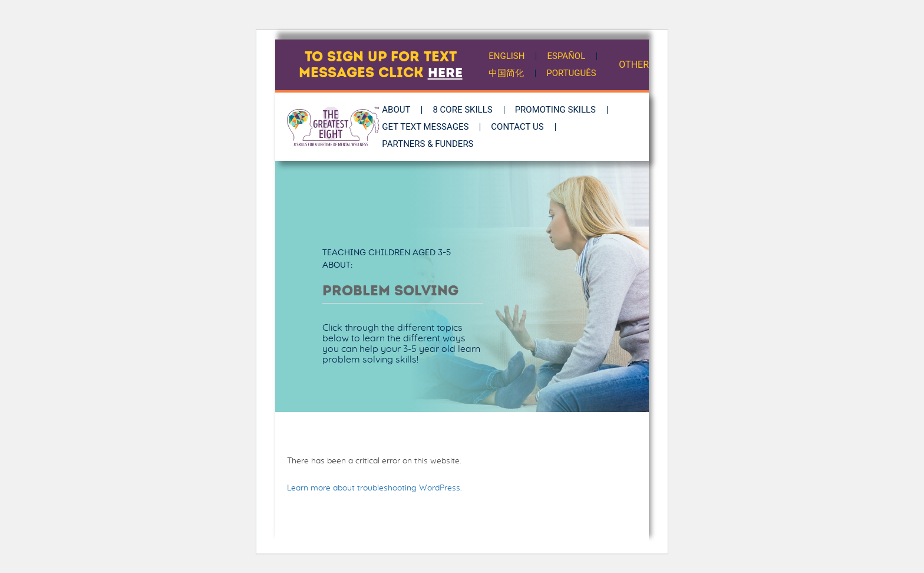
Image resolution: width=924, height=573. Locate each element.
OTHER (634, 65)
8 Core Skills (469, 110)
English (507, 56)
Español (567, 56)
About (402, 110)
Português (572, 73)
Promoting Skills (561, 110)
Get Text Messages (432, 127)
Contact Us (524, 127)
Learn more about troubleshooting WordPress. (374, 488)
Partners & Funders (434, 144)
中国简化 (507, 73)
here (445, 73)
